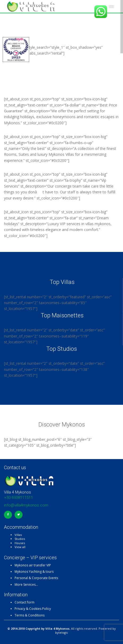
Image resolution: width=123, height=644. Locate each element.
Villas (18, 535)
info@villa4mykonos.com (26, 505)
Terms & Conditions (30, 615)
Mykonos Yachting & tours (34, 572)
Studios (20, 539)
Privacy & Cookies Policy (33, 609)
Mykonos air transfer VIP (33, 565)
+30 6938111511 (18, 498)
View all (20, 547)
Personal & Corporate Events (36, 578)
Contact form (25, 602)
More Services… (26, 585)
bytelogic (62, 632)
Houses (20, 543)
